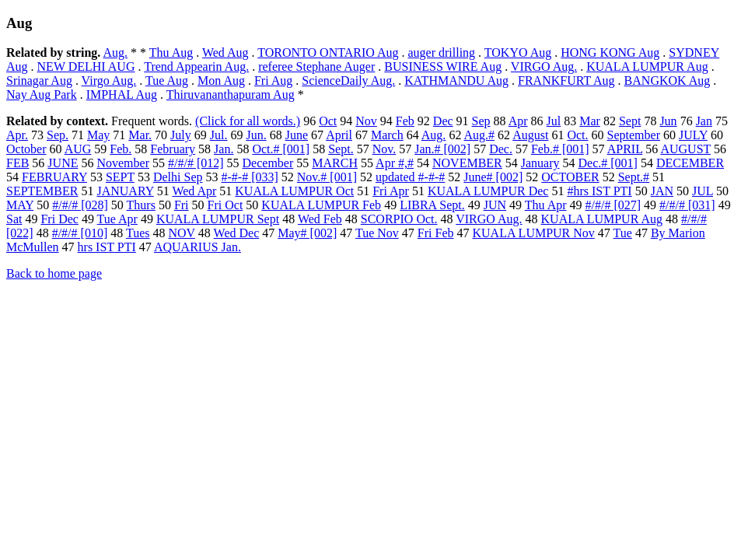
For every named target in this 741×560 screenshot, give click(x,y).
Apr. (17, 135)
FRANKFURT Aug (566, 80)
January (540, 163)
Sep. (58, 135)
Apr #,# (395, 163)
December (268, 163)
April (339, 135)
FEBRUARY (54, 177)
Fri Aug (273, 80)
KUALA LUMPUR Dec (488, 191)
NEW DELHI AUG (86, 66)
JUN (495, 205)
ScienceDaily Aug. (348, 80)
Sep (481, 121)
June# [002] (493, 177)
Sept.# (634, 177)
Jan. (224, 149)
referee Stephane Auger (316, 66)
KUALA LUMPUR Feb (321, 205)
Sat (14, 219)
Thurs (141, 205)
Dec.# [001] (608, 163)
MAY (20, 205)
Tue (623, 233)
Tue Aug (167, 80)
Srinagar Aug (39, 80)
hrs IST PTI (107, 247)
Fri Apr (391, 191)
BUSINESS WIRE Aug (443, 66)
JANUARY (125, 191)
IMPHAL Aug (122, 94)
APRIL (625, 149)
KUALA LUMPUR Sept (218, 219)
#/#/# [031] (687, 205)
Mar (590, 121)
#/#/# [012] (196, 163)
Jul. (219, 135)
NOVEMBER (467, 163)
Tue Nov (377, 233)
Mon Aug (221, 80)
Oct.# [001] (281, 149)
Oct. (577, 135)
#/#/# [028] (80, 205)
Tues (138, 233)
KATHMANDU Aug (456, 80)
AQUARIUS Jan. (197, 247)
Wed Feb (320, 219)
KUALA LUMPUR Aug (647, 66)
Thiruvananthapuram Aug (231, 94)
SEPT (120, 177)
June (297, 135)
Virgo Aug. (109, 80)
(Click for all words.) (248, 121)
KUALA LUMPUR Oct (294, 191)
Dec (443, 121)
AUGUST (685, 149)
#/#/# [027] (613, 205)
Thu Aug (171, 52)
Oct (328, 121)
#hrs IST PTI (599, 191)
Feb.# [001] (560, 149)
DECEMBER (690, 163)
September (634, 135)
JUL (703, 191)
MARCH (335, 163)
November (123, 163)
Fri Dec (59, 219)
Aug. (115, 52)
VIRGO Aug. (544, 66)
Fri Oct (225, 205)
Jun (668, 121)
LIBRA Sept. (432, 205)
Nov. (384, 149)
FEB (17, 163)
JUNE (63, 163)
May (98, 135)
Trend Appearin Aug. (196, 66)
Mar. (140, 135)
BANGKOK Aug (668, 80)
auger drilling (441, 52)
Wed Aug (225, 52)
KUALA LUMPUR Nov (534, 233)
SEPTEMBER (42, 191)
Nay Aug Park (42, 94)
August (530, 135)
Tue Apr (117, 219)
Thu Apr (546, 205)
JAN (662, 191)
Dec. (501, 149)
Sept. (341, 149)
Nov (366, 121)
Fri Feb (436, 233)
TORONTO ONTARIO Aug (328, 52)
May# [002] (307, 233)
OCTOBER (570, 177)
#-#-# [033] (249, 177)
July (181, 135)
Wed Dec (237, 233)
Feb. (121, 149)
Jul (554, 121)
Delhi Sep (178, 177)
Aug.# (480, 135)
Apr (518, 121)
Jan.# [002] (442, 149)
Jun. (256, 135)
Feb (405, 121)
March (387, 135)
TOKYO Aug (518, 52)
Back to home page (54, 273)
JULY (693, 135)
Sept (630, 121)
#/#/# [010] (80, 233)
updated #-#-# (410, 177)
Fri (182, 205)
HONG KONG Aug (610, 52)
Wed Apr (194, 191)
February (173, 149)
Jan (704, 121)
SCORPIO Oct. (399, 219)
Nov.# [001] (327, 177)
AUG (78, 149)
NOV (181, 233)
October (26, 149)
